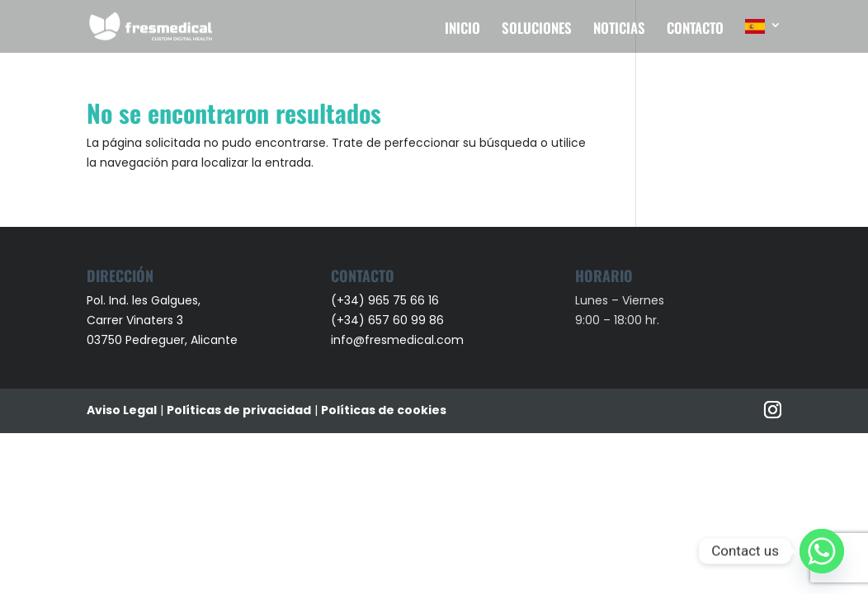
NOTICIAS (619, 30)
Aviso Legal (122, 410)
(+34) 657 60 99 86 (387, 320)
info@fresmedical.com (397, 340)
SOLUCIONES (537, 30)
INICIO (462, 30)
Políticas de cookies (384, 410)
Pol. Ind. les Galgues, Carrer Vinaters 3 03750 (144, 320)
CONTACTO (695, 30)
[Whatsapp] (822, 551)
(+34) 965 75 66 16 (385, 300)
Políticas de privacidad (239, 410)
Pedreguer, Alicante (182, 340)
